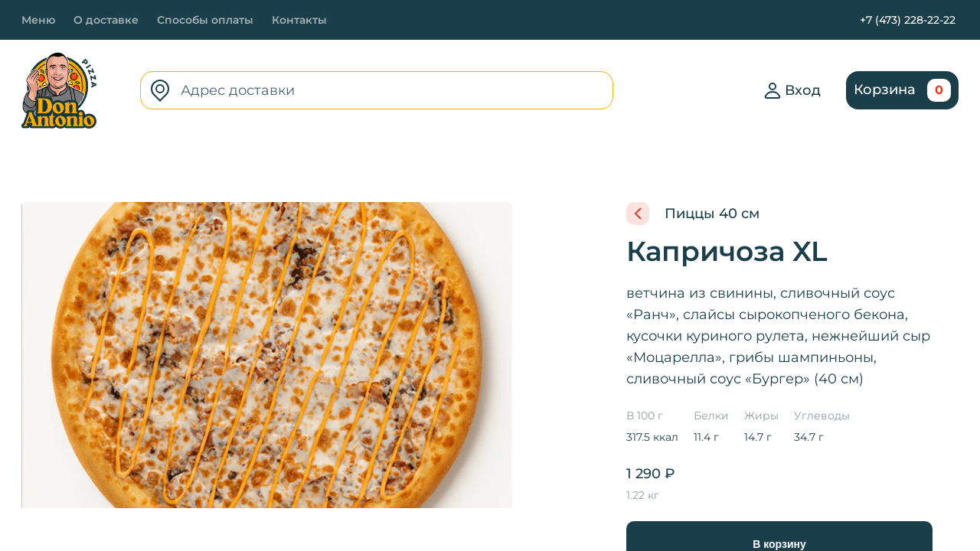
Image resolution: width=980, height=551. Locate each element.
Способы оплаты (205, 20)
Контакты (299, 20)
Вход (792, 90)
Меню (38, 20)
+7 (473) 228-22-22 (908, 20)
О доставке (106, 20)
